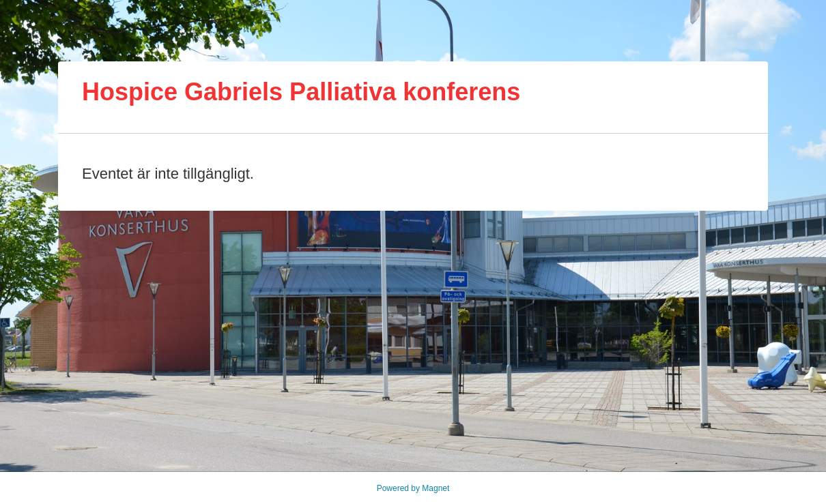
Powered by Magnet (413, 488)
